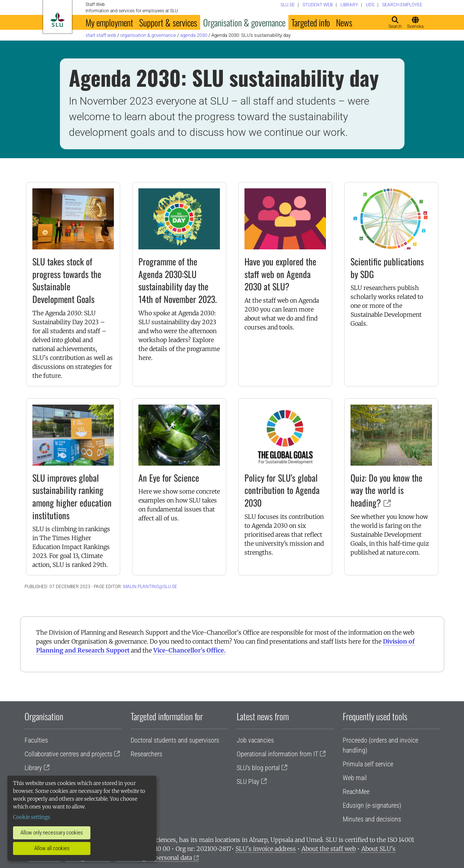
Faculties (36, 740)
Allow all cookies (52, 848)
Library (33, 768)
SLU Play (248, 781)
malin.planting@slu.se (150, 587)
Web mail (355, 778)
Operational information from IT (277, 754)
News (344, 22)
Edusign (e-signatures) (372, 805)
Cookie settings (32, 817)
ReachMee (356, 792)
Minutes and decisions (372, 819)
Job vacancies (255, 740)
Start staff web (101, 35)
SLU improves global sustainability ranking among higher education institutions (72, 496)
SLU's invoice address (266, 849)
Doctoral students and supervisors (175, 740)
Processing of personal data (154, 858)
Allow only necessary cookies (52, 833)
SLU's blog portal (258, 768)
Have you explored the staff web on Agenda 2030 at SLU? (280, 274)
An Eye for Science (169, 478)
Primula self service (368, 764)
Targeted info (311, 22)
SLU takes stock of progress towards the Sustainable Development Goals (67, 280)
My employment (109, 22)
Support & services (168, 22)
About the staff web (329, 849)
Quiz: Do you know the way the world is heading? (386, 490)
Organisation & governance (244, 22)
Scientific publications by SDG (387, 268)
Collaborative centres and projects (68, 754)
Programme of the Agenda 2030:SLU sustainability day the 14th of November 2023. (178, 280)
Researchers (146, 754)
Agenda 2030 (194, 35)
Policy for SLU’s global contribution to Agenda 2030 (282, 490)
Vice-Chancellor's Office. (189, 650)
